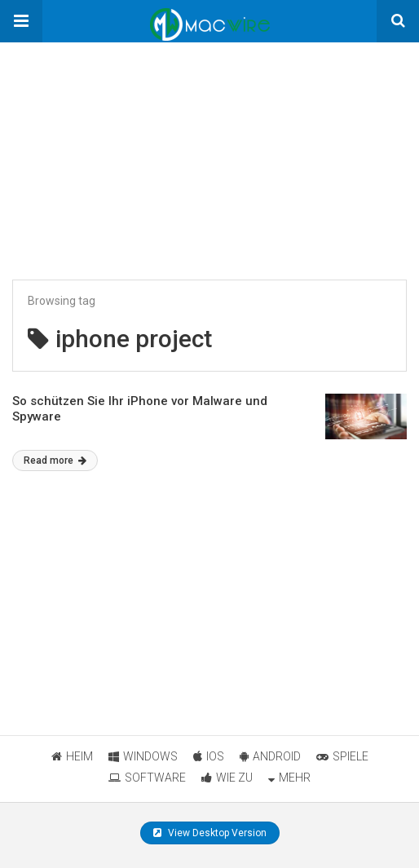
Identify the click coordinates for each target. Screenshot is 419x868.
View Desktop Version (210, 833)
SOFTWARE (147, 778)
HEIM (72, 756)
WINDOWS (143, 756)
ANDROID (270, 756)
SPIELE (342, 756)
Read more (55, 460)
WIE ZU (227, 778)
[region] (122, 144)
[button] (21, 21)
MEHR (289, 778)
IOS (209, 756)
